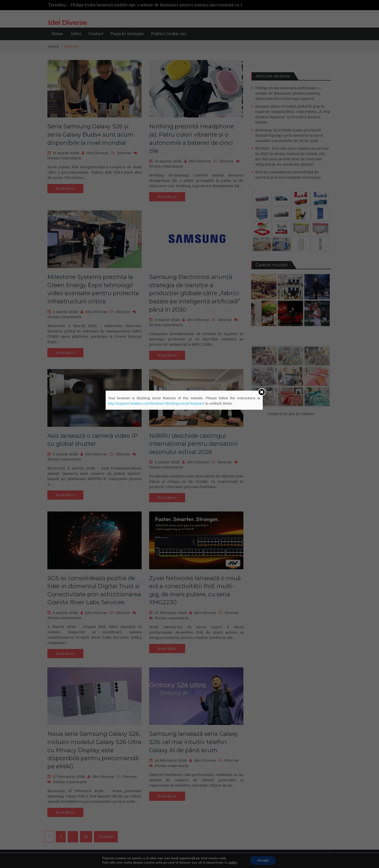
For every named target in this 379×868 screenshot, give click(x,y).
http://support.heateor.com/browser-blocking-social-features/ (156, 403)
